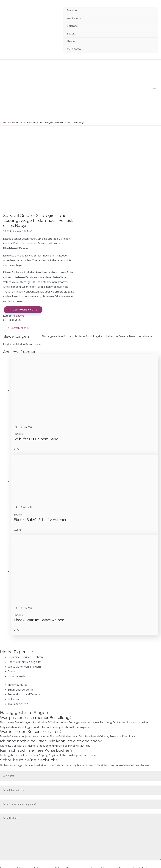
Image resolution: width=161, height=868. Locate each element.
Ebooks (20, 286)
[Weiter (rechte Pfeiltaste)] (19, 866)
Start (5, 61)
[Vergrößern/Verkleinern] (46, 862)
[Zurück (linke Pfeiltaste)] (6, 866)
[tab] (84, 299)
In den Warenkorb (23, 280)
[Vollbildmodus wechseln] (33, 862)
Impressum (14, 842)
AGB (10, 838)
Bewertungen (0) (21, 299)
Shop (11, 61)
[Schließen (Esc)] (6, 862)
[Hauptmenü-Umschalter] (154, 50)
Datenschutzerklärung (10, 799)
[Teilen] (19, 862)
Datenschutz (15, 847)
